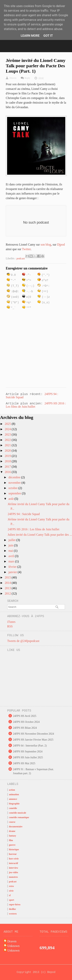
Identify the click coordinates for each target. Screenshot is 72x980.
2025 (8, 424)
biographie (14, 804)
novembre (15, 483)
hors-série (14, 859)
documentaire (16, 827)
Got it (48, 36)
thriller (13, 909)
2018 (8, 461)
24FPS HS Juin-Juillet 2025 (28, 757)
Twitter (26, 249)
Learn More (30, 36)
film (11, 840)
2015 (8, 577)
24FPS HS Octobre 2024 (26, 722)
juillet (12, 540)
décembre (15, 477)
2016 (8, 472)
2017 (8, 467)
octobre (13, 488)
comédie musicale (18, 813)
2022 (8, 440)
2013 (8, 588)
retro (12, 886)
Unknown (14, 946)
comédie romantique (19, 817)
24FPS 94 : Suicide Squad (24, 514)
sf (10, 895)
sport (12, 900)
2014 (8, 583)
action (12, 790)
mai (11, 551)
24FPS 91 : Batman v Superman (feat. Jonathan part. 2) (34, 771)
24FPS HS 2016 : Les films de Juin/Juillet (34, 529)
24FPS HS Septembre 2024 (28, 752)
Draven (12, 941)
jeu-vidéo (14, 872)
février (13, 567)
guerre (12, 845)
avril (12, 556)
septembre (15, 493)
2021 (8, 445)
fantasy (13, 836)
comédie (13, 808)
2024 (8, 429)
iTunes (11, 622)
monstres (13, 877)
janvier (13, 572)
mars (12, 561)
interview (14, 868)
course (12, 822)
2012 (8, 593)
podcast (21, 258)
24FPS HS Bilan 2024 (25, 728)
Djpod (61, 245)
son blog (46, 245)
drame (12, 831)
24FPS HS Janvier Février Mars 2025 (33, 740)
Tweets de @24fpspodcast (23, 641)
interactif (14, 863)
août (12, 499)
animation (14, 794)
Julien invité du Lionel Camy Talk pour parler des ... (40, 535)
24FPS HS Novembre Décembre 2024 (34, 734)
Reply (27, 78)
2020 (8, 451)
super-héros (15, 905)
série (11, 891)
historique (14, 849)
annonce (13, 799)
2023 (8, 434)
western (13, 914)
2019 (8, 456)
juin (11, 545)
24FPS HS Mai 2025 (24, 763)
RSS (10, 626)
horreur (13, 854)
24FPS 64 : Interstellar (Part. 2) (30, 746)
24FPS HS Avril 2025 (25, 716)
